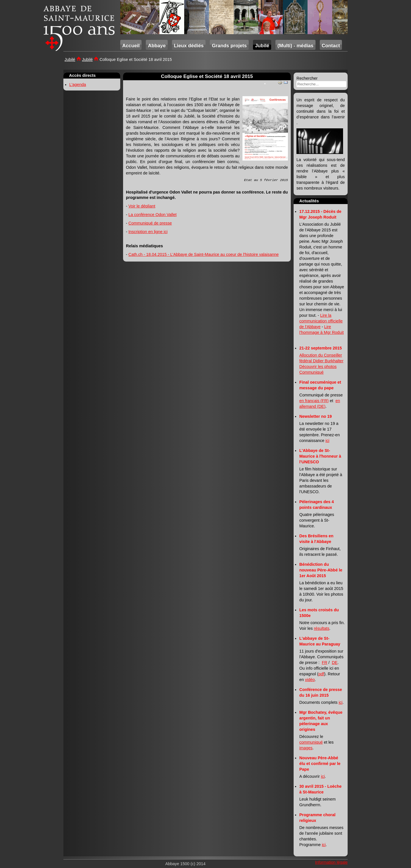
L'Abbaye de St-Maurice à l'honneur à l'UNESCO (320, 456)
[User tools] (265, 84)
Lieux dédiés (189, 46)
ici (327, 441)
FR (324, 663)
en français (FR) (314, 401)
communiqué (311, 742)
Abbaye (157, 46)
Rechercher (307, 78)
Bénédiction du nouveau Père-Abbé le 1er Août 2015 (321, 570)
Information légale (331, 862)
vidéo (310, 680)
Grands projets (229, 46)
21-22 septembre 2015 (321, 348)
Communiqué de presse (150, 223)
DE (335, 663)
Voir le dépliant (142, 206)
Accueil (131, 46)
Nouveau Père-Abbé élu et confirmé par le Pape (320, 764)
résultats (321, 628)
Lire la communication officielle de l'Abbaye (321, 321)
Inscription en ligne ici (148, 232)
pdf (321, 674)
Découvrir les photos (318, 367)
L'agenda (78, 85)
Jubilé (262, 46)
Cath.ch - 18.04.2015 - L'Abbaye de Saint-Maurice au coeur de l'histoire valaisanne (204, 254)
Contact (331, 46)
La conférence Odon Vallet (152, 215)
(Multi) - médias (295, 46)
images (306, 748)
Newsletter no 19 (315, 416)
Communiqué (312, 372)
